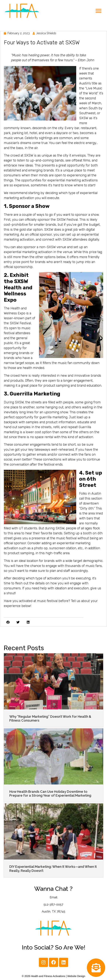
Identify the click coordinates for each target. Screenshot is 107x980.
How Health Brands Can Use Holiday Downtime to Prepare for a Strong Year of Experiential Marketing (50, 794)
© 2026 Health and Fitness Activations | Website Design (53, 976)
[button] (99, 11)
